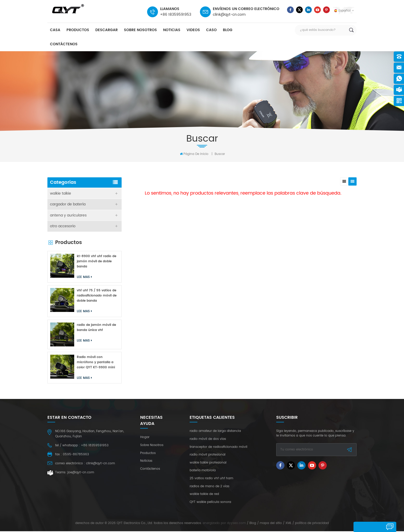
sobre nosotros (140, 30)
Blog (228, 30)
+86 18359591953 (176, 15)
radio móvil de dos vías (208, 440)
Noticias (172, 30)
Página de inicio (194, 154)
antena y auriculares (68, 216)
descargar (107, 30)
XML (288, 524)
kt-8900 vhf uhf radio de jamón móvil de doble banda (96, 262)
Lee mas (84, 278)
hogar (145, 438)
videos (193, 30)
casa (55, 30)
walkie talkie (61, 193)
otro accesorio (63, 227)
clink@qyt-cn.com (229, 15)
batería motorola (203, 471)
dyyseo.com (236, 524)
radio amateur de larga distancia (215, 432)
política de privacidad (312, 524)
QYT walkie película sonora (210, 503)
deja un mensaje (371, 527)
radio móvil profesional (208, 456)
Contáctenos (64, 44)
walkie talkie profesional (208, 463)
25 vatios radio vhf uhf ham (211, 479)
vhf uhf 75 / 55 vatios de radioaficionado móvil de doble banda (97, 296)
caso (211, 30)
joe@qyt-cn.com (81, 473)
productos (78, 30)
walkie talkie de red (204, 495)
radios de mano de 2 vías (209, 487)
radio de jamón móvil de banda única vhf (96, 328)
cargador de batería (68, 204)
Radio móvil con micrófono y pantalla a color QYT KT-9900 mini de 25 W (96, 363)
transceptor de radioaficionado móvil (218, 448)
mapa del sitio (271, 524)
